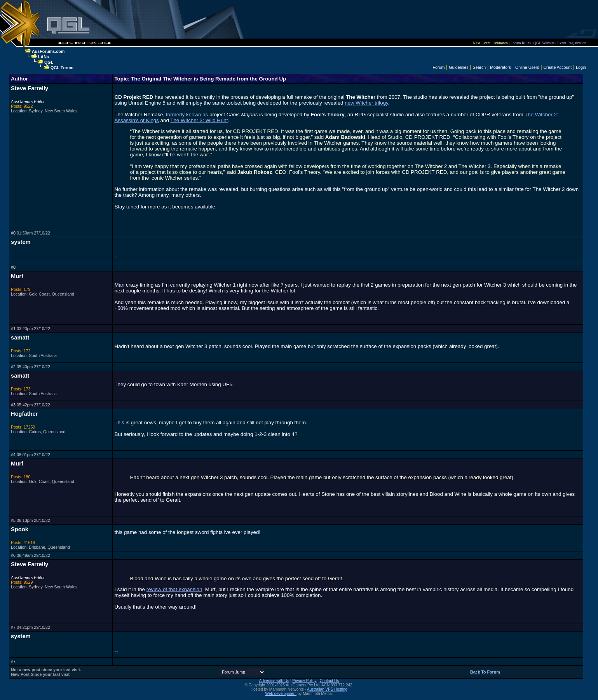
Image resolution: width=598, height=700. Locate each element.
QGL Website (544, 43)
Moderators (500, 67)
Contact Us (329, 681)
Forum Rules (521, 43)
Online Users (527, 67)
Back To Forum (485, 672)
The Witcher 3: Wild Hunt (199, 120)
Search (479, 67)
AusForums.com (48, 51)
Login (581, 67)
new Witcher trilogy (366, 103)
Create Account (557, 67)
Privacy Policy (304, 681)
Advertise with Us (274, 681)
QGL (49, 62)
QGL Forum (62, 68)
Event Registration (572, 43)
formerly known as (187, 115)
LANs (44, 57)
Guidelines (459, 67)
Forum (439, 67)
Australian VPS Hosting (327, 689)
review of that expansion (174, 589)
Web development (281, 694)
